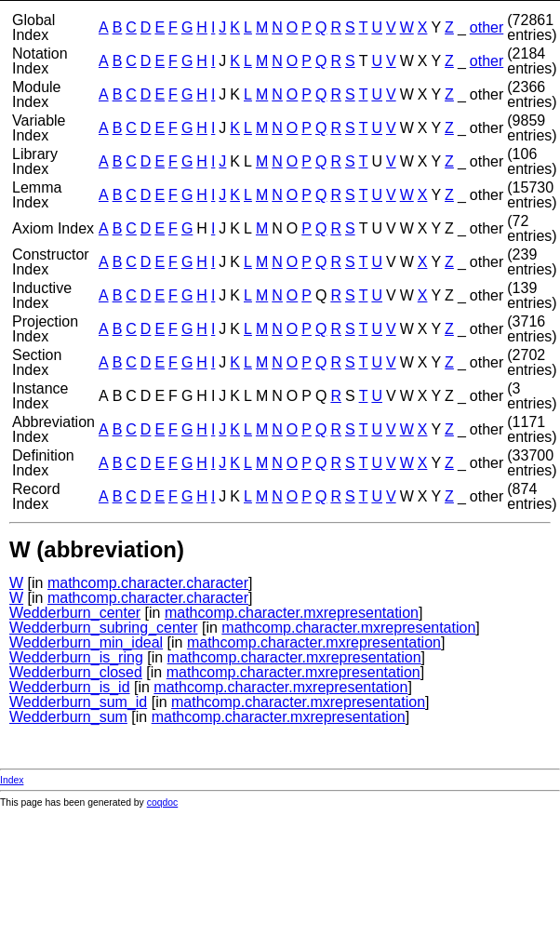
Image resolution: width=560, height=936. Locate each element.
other (487, 27)
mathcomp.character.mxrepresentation (292, 613)
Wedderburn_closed (76, 672)
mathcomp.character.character (148, 583)
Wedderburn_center (75, 613)
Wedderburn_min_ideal (86, 642)
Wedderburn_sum (68, 717)
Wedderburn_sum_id (78, 702)
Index (12, 780)
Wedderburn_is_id (70, 687)
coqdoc (163, 802)
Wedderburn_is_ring (76, 657)
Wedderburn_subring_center (104, 628)
